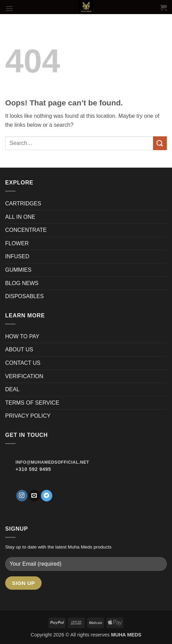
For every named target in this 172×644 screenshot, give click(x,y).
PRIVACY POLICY (28, 416)
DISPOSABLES (24, 296)
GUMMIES (18, 270)
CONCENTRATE (27, 230)
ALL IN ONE (20, 217)
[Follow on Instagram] (22, 496)
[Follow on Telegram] (47, 496)
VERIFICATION (24, 376)
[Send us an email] (34, 496)
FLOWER (17, 243)
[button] (9, 8)
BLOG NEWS (22, 283)
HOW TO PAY (22, 336)
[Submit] (160, 143)
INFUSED (17, 256)
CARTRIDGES (23, 204)
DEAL (12, 389)
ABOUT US (19, 349)
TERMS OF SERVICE (32, 403)
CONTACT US (23, 363)
